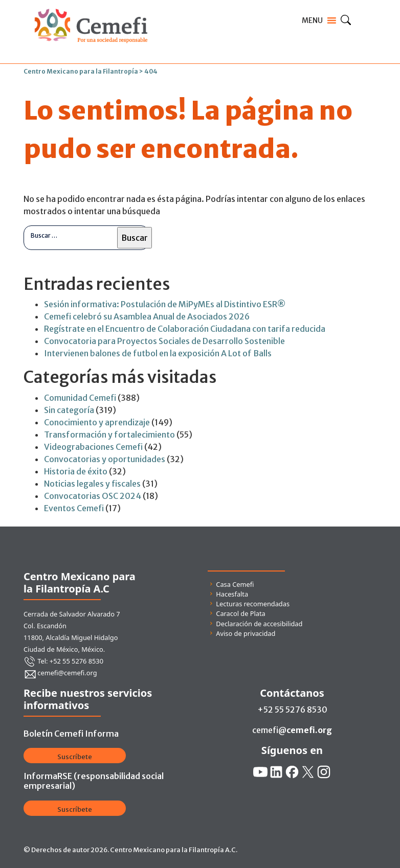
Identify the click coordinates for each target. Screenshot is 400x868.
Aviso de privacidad (246, 633)
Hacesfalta (232, 594)
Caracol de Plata (240, 613)
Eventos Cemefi (74, 508)
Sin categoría (69, 410)
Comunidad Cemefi (80, 398)
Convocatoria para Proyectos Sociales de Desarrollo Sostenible (164, 341)
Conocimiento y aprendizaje (97, 422)
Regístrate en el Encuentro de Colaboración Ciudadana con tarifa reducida (185, 329)
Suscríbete (75, 757)
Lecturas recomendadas (253, 604)
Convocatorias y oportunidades (105, 459)
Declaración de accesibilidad (259, 624)
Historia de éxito (76, 471)
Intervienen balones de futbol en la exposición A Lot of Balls (158, 353)
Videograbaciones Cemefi (93, 447)
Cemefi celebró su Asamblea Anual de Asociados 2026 (147, 316)
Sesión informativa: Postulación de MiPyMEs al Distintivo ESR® (165, 304)
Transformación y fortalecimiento (109, 435)
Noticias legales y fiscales (92, 484)
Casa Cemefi (235, 584)
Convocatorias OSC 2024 (93, 496)
